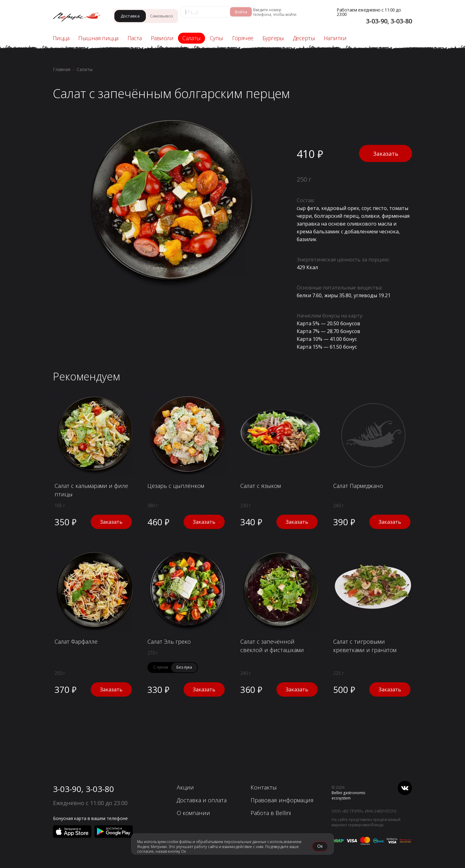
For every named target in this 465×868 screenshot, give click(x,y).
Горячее (243, 38)
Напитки (335, 38)
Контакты (264, 787)
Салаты (192, 38)
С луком (161, 667)
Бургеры (273, 38)
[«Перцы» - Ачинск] (80, 18)
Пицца (61, 38)
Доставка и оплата (202, 800)
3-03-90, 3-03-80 (84, 789)
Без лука (184, 667)
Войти (241, 12)
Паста (135, 38)
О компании (193, 813)
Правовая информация (282, 800)
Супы (216, 38)
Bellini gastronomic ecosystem (349, 795)
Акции (185, 787)
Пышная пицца (98, 38)
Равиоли (162, 38)
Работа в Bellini (271, 813)
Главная (62, 69)
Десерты (304, 38)
